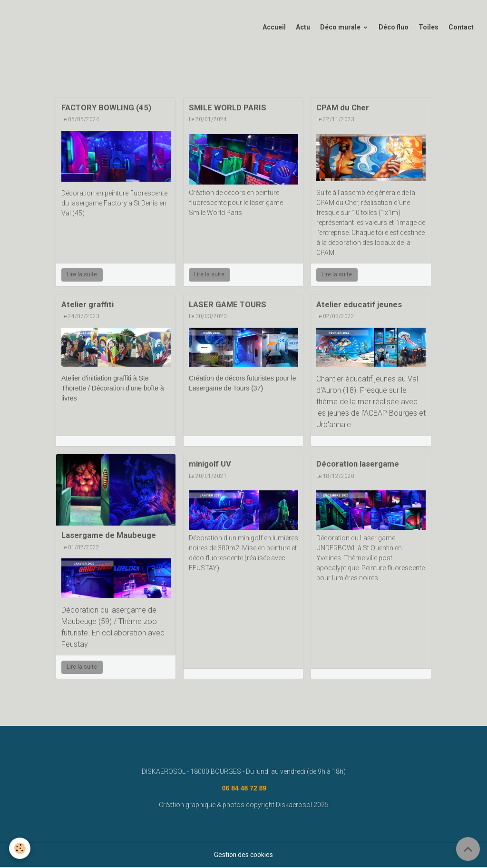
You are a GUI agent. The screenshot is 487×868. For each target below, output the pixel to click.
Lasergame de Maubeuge (109, 536)
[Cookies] (20, 848)
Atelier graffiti (88, 305)
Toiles (429, 28)
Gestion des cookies (244, 856)
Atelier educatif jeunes (359, 305)
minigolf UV (210, 465)
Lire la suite (82, 275)
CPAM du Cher (343, 108)
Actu (303, 28)
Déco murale (341, 28)
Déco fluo (394, 28)
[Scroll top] (468, 849)
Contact (461, 28)
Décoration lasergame (358, 465)
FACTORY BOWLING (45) (106, 108)
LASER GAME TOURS (228, 305)
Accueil (274, 28)
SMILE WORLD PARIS (228, 108)
